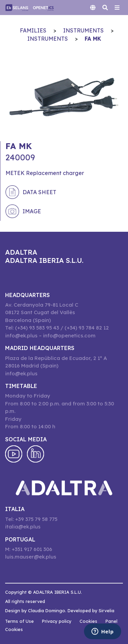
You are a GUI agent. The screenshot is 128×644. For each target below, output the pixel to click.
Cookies (88, 621)
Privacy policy (57, 621)
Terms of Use (19, 621)
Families (33, 30)
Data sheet (39, 192)
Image (32, 211)
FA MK (93, 39)
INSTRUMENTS (83, 30)
